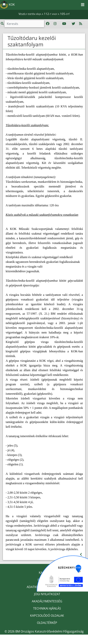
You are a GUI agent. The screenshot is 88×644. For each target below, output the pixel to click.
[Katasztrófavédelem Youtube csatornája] (64, 24)
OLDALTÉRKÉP (47, 623)
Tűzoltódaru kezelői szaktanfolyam (32, 41)
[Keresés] (24, 24)
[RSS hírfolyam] (81, 24)
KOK (8, 5)
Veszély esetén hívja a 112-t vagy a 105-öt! (44, 14)
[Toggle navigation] (83, 5)
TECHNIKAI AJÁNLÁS (47, 608)
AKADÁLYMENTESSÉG (47, 601)
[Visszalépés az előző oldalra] (81, 554)
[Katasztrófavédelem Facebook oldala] (48, 24)
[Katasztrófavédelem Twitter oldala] (73, 24)
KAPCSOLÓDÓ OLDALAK (47, 616)
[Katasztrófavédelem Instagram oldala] (55, 24)
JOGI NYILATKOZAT (47, 594)
